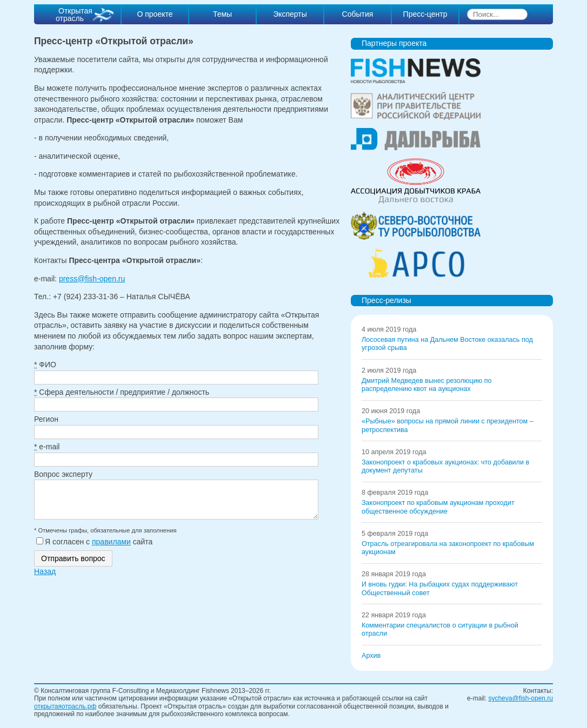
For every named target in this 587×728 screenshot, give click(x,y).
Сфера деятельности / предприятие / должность (122, 392)
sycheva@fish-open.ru (521, 698)
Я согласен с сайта (94, 548)
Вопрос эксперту (63, 474)
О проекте (155, 14)
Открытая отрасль (74, 15)
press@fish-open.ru (92, 279)
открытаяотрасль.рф (65, 706)
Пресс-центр (425, 14)
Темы (222, 14)
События (358, 14)
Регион (46, 419)
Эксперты (290, 14)
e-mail (47, 447)
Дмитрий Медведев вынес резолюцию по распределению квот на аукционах (427, 385)
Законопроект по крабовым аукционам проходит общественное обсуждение (438, 507)
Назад (45, 578)
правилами (111, 548)
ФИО (45, 365)
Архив (371, 656)
